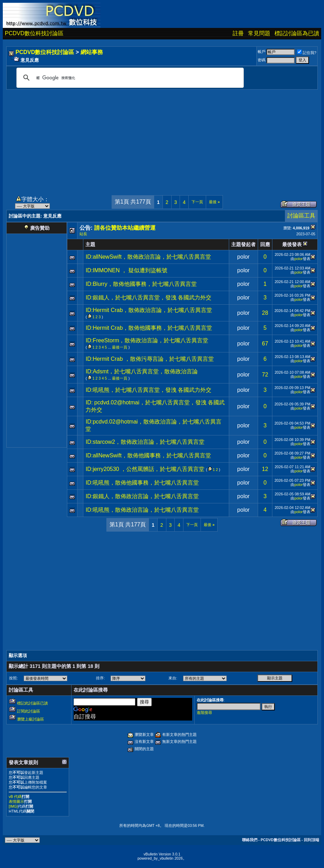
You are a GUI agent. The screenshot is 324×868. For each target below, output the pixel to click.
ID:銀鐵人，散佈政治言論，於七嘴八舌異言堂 (142, 496)
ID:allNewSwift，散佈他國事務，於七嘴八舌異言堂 (148, 455)
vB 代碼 (15, 797)
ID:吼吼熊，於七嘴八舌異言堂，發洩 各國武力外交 (148, 390)
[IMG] (13, 806)
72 (265, 375)
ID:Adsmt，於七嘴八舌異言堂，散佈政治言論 (142, 371)
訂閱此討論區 (29, 711)
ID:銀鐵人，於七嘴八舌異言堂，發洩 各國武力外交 (148, 298)
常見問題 (259, 33)
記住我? (307, 53)
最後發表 (292, 244)
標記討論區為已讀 (297, 33)
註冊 (238, 33)
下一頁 (197, 202)
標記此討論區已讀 (32, 703)
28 (265, 313)
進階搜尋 (204, 713)
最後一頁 (120, 347)
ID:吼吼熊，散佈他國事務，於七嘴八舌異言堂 (142, 483)
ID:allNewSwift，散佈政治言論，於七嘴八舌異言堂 (148, 257)
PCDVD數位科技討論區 (34, 33)
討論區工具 (301, 216)
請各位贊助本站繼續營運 (125, 228)
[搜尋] (129, 78)
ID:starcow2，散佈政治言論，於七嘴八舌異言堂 (145, 442)
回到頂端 (311, 840)
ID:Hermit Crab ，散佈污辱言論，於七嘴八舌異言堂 (149, 359)
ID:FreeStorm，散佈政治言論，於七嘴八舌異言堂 (147, 340)
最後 (214, 202)
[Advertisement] (162, 138)
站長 (83, 234)
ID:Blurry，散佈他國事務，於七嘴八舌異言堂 (141, 284)
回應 (265, 244)
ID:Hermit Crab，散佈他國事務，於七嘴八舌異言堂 (149, 328)
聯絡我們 (250, 840)
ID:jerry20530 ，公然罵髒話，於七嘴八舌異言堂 (145, 469)
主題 (90, 244)
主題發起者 (243, 244)
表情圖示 (16, 801)
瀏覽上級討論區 (31, 719)
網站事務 (92, 52)
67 (265, 344)
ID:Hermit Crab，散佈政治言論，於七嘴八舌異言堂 (149, 310)
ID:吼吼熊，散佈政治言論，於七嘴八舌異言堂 (142, 510)
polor (243, 257)
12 (265, 469)
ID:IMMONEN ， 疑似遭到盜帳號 (126, 270)
